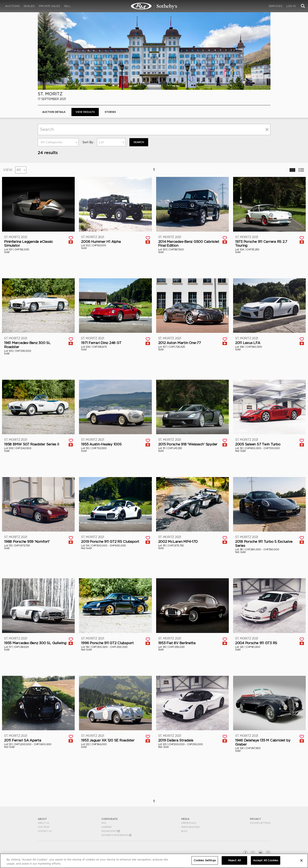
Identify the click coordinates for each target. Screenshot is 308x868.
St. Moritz (50, 94)
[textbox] (58, 142)
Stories (110, 112)
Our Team (44, 827)
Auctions (12, 6)
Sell (67, 6)
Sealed (29, 6)
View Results (85, 112)
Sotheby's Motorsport (116, 835)
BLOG (184, 831)
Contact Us (45, 831)
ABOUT (42, 819)
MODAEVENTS (111, 831)
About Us (43, 823)
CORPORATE (110, 819)
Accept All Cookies (266, 860)
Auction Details (54, 112)
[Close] (301, 860)
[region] (154, 861)
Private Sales (49, 6)
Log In (291, 6)
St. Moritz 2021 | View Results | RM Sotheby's (154, 6)
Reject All (234, 860)
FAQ (104, 823)
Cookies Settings (260, 823)
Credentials (189, 823)
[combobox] (58, 142)
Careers (106, 827)
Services (275, 6)
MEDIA (185, 819)
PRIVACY (255, 819)
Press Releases (190, 827)
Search (139, 142)
